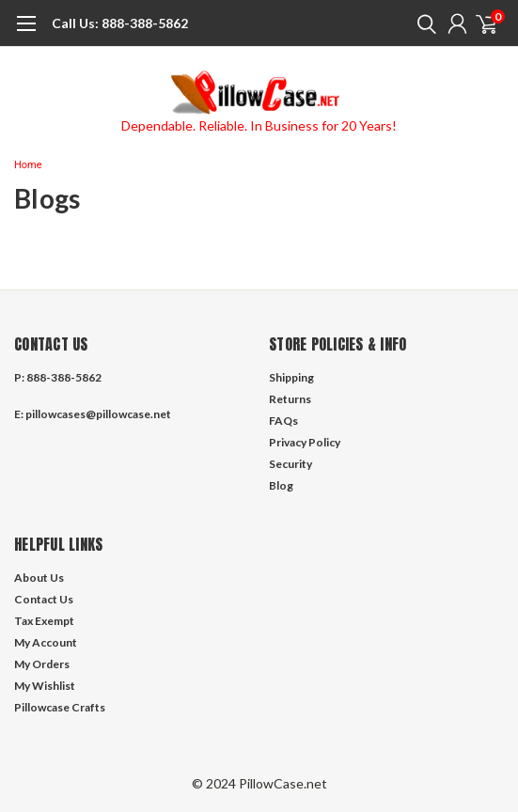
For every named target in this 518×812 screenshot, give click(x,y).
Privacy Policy (305, 442)
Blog (281, 485)
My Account (46, 642)
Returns (290, 399)
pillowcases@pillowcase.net (98, 414)
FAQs (283, 421)
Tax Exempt (44, 621)
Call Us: (75, 23)
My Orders (42, 664)
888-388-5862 (120, 23)
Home (28, 165)
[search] (422, 23)
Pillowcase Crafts (60, 707)
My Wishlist (45, 686)
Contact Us (44, 599)
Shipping (291, 377)
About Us (39, 578)
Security (290, 464)
